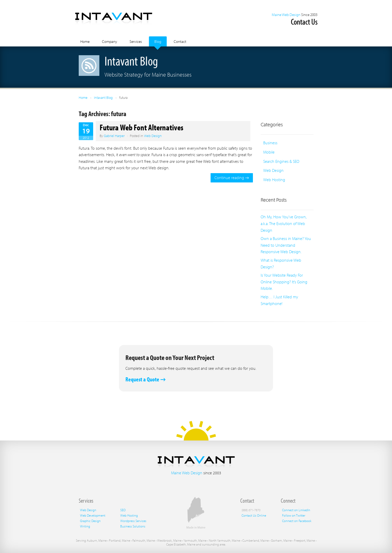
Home (85, 41)
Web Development (93, 515)
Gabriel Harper (114, 136)
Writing (85, 526)
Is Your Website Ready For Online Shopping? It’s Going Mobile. (284, 282)
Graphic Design (90, 521)
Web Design (153, 136)
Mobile (269, 152)
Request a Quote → (146, 379)
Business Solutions (133, 526)
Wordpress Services (133, 521)
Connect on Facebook (297, 521)
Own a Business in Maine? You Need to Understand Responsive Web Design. (286, 245)
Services (136, 41)
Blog (158, 41)
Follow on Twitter (294, 515)
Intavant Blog (103, 98)
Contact (180, 41)
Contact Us (304, 21)
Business (270, 143)
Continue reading (232, 178)
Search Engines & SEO (281, 161)
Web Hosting (274, 180)
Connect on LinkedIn (296, 510)
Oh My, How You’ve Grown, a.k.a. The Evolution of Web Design (284, 223)
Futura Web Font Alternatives (141, 127)
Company (110, 41)
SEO (123, 510)
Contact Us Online (254, 515)
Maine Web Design (286, 15)
